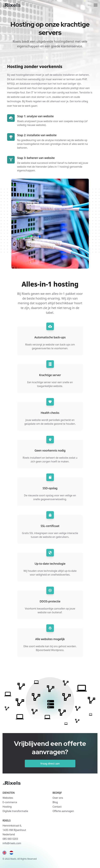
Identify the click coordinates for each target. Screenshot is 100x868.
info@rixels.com (12, 843)
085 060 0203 (10, 839)
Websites (8, 798)
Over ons (58, 798)
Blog (55, 802)
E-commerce (10, 802)
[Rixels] (12, 5)
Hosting (7, 807)
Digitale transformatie (15, 811)
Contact (57, 807)
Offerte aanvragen (63, 811)
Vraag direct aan (50, 764)
